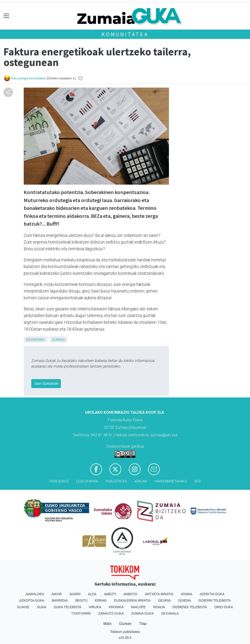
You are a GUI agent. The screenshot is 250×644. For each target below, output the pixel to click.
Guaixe (23, 607)
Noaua (159, 607)
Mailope (138, 607)
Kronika (116, 607)
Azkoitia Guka (32, 600)
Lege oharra (87, 481)
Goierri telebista (215, 600)
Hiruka (95, 607)
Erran (101, 600)
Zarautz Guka (111, 613)
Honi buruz (59, 481)
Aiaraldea (35, 594)
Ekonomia (35, 340)
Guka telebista (68, 607)
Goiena (184, 600)
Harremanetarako (171, 481)
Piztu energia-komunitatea (28, 78)
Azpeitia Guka (212, 594)
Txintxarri (81, 613)
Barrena (60, 600)
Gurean (125, 624)
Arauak (141, 481)
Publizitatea (116, 481)
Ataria (186, 594)
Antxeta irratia (159, 594)
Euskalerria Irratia (132, 600)
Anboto (131, 594)
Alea (92, 594)
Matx (107, 624)
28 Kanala (170, 613)
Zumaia (59, 340)
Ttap (143, 624)
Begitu (81, 600)
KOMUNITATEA (125, 34)
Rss (198, 481)
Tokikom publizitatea (125, 632)
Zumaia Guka (142, 613)
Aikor (57, 594)
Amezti (110, 594)
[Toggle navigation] (6, 16)
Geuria (164, 600)
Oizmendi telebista (190, 607)
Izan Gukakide (46, 383)
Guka (42, 607)
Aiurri (75, 594)
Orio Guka (224, 607)
